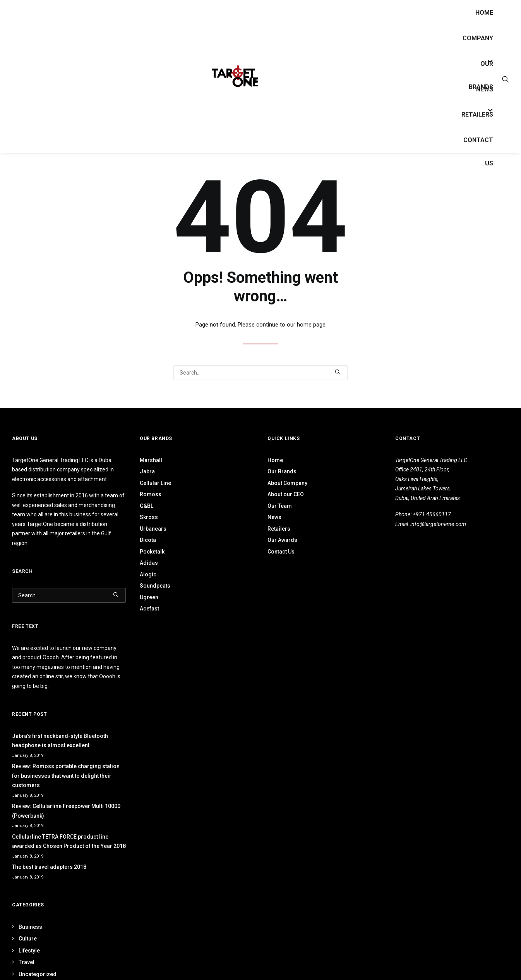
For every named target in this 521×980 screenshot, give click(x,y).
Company (478, 38)
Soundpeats (155, 586)
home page (311, 325)
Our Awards (282, 540)
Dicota (148, 540)
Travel (27, 962)
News (485, 89)
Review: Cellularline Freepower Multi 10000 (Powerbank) (66, 811)
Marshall (151, 460)
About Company (287, 483)
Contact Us (478, 144)
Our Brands (282, 471)
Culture (28, 939)
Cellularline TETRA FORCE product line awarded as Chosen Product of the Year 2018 (69, 842)
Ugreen (149, 597)
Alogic (148, 574)
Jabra (147, 471)
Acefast (149, 609)
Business (30, 927)
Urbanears (153, 529)
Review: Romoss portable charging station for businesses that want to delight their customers (66, 776)
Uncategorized (38, 974)
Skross (149, 517)
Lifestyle (29, 951)
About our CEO (286, 494)
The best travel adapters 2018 (49, 867)
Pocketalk (152, 552)
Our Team (280, 506)
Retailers (477, 114)
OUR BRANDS (481, 68)
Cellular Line (155, 483)
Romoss (151, 494)
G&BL (147, 506)
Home (484, 13)
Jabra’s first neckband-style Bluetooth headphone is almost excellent (60, 741)
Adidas (149, 563)
